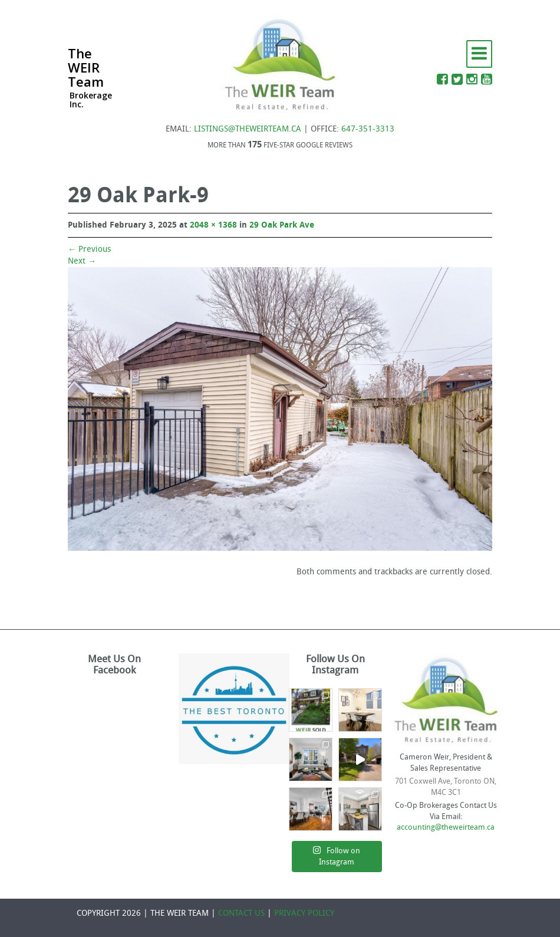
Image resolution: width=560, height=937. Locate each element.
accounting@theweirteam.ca (446, 827)
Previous (89, 249)
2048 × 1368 (213, 225)
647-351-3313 (368, 129)
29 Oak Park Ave (282, 225)
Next (82, 261)
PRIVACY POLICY (304, 913)
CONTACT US (241, 913)
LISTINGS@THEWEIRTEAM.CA (248, 129)
